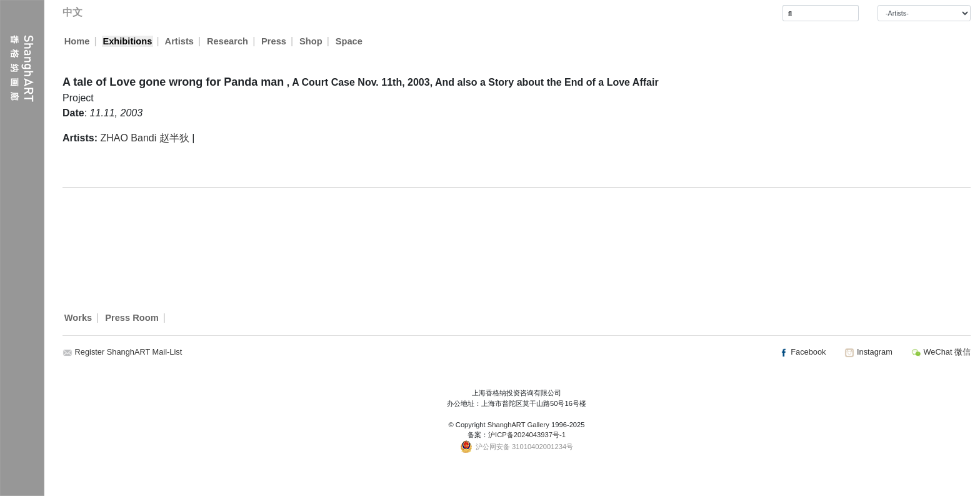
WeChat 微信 (941, 352)
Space (350, 41)
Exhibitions (127, 41)
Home (77, 41)
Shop (312, 41)
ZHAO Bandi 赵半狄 (144, 138)
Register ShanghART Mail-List (129, 352)
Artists (179, 41)
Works (78, 318)
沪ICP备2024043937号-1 (527, 435)
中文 (72, 12)
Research (228, 41)
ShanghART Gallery (518, 425)
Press (274, 41)
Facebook (802, 352)
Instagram (868, 352)
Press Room (132, 318)
